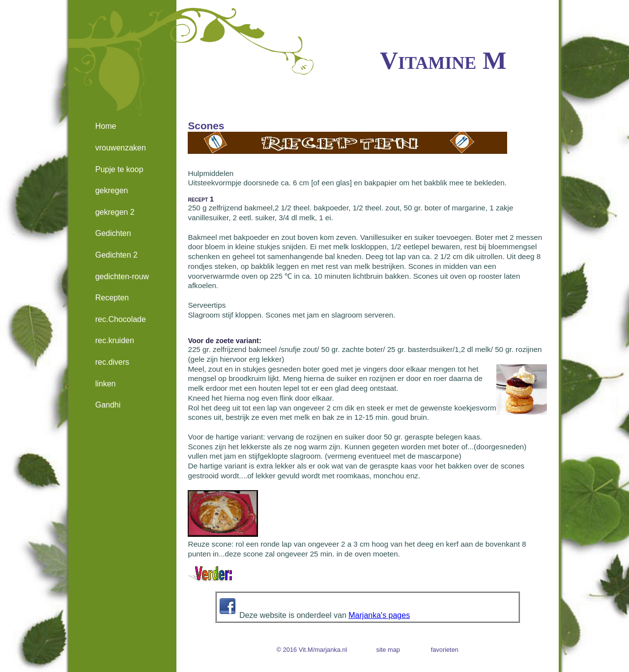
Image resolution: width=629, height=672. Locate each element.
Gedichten (113, 233)
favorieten (445, 650)
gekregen (112, 190)
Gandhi (108, 405)
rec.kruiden (115, 340)
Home (106, 126)
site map (388, 650)
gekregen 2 (115, 212)
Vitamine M (443, 60)
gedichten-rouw (122, 277)
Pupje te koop (119, 169)
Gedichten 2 (116, 255)
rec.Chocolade (121, 319)
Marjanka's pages (379, 615)
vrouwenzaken (121, 148)
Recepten (112, 298)
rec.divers (112, 362)
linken (106, 384)
